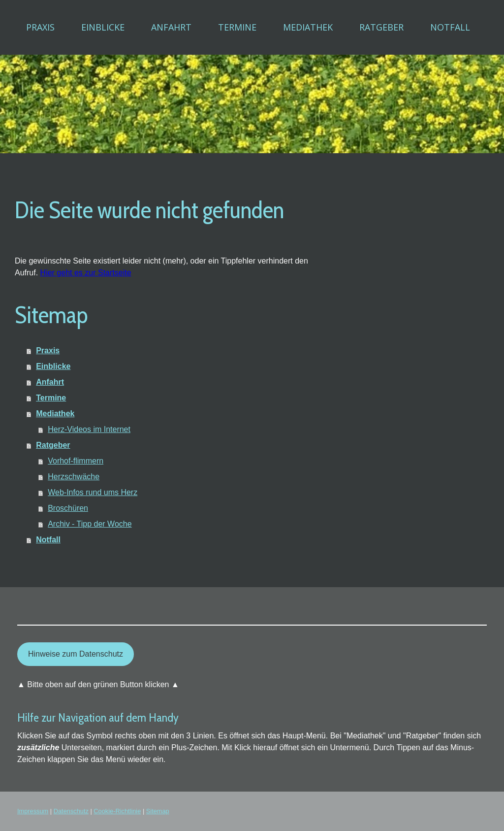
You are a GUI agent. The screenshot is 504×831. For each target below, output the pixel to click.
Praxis (40, 27)
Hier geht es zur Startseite (86, 273)
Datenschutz (71, 811)
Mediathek (308, 27)
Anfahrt (171, 27)
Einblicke (103, 27)
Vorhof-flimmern (76, 461)
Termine (237, 27)
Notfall (450, 27)
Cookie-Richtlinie (117, 811)
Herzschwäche (74, 477)
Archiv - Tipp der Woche (90, 524)
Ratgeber (381, 27)
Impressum (33, 811)
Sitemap (158, 811)
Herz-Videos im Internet (89, 429)
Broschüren (68, 508)
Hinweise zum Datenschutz (76, 654)
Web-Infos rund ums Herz (93, 492)
